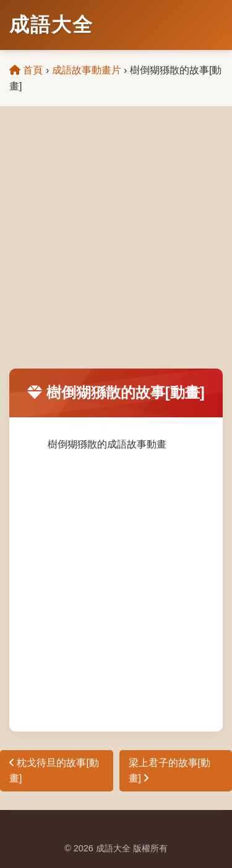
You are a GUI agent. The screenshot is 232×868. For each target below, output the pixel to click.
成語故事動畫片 (87, 70)
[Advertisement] (116, 247)
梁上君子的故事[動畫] (170, 771)
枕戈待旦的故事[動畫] (54, 771)
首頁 (26, 70)
